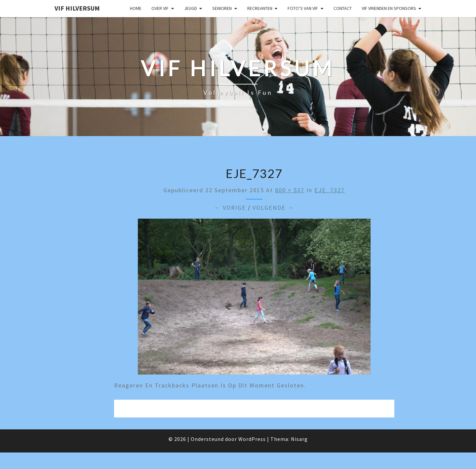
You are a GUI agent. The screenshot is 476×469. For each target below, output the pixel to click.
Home (136, 8)
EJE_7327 (330, 190)
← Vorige (230, 208)
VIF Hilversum (77, 8)
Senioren (222, 8)
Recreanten (260, 8)
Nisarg (299, 439)
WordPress (252, 439)
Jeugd (191, 8)
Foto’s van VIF (303, 8)
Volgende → (273, 208)
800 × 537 (290, 190)
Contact (343, 8)
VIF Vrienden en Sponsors (389, 8)
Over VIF (160, 8)
